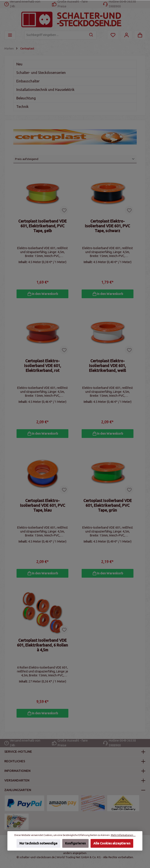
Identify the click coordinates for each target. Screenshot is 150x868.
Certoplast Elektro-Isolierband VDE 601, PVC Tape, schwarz (107, 226)
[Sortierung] (75, 159)
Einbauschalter (28, 81)
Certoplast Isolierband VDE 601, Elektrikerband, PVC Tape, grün (108, 507)
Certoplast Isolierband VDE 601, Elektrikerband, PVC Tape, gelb (42, 226)
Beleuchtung (26, 98)
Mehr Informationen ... (123, 835)
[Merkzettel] (113, 35)
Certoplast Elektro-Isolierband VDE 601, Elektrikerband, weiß (108, 366)
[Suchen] (91, 35)
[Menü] (10, 35)
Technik (22, 107)
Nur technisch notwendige (38, 843)
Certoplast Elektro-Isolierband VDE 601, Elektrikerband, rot (43, 366)
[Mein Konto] (126, 35)
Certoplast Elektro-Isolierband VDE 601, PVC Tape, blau (43, 507)
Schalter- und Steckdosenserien (41, 73)
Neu (19, 64)
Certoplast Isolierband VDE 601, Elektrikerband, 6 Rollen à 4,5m (42, 647)
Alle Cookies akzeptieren (112, 843)
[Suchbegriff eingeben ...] (55, 35)
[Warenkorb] (140, 35)
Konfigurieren (76, 843)
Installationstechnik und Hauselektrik (45, 90)
